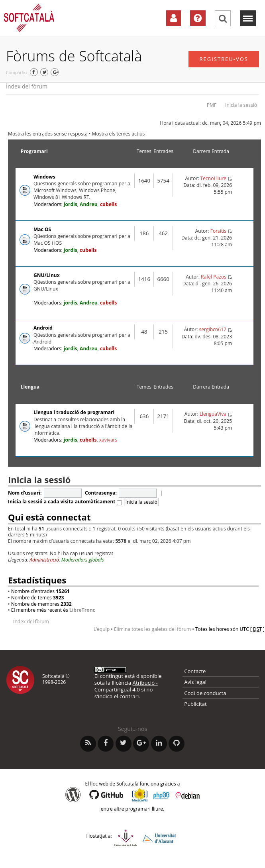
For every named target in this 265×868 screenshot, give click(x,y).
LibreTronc (82, 610)
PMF (212, 105)
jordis (71, 204)
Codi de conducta (205, 693)
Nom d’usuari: (25, 493)
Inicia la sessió (241, 105)
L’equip (102, 629)
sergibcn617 (213, 329)
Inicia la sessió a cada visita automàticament (65, 502)
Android (43, 328)
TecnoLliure (214, 178)
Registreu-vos (224, 59)
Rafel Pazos (214, 277)
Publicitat (195, 704)
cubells (108, 204)
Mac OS (42, 229)
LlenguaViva (213, 414)
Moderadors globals (83, 560)
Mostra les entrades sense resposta (48, 134)
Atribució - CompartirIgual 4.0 (126, 686)
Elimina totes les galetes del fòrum (152, 629)
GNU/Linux (47, 275)
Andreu (89, 204)
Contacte (195, 671)
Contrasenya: (101, 493)
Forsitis (218, 231)
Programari (34, 151)
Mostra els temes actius (119, 134)
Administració (44, 560)
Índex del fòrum (27, 86)
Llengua (30, 387)
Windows (44, 177)
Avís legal (195, 682)
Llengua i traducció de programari (74, 412)
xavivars (108, 440)
